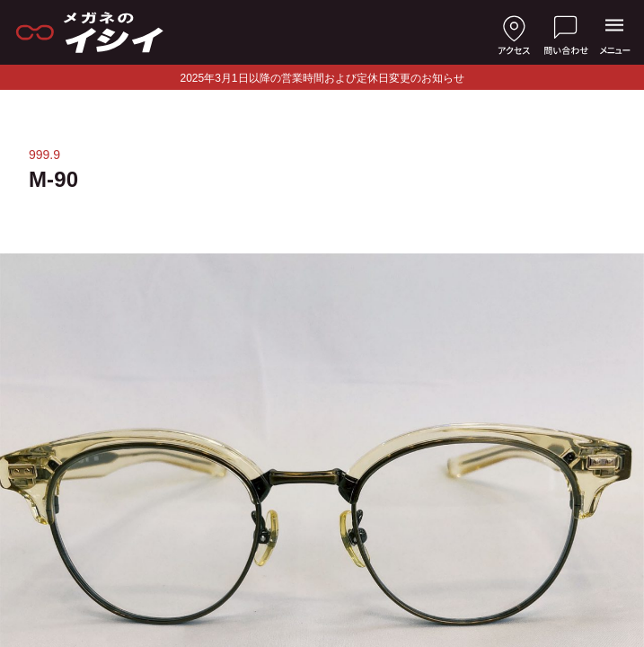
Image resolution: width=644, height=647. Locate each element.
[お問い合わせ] (566, 32)
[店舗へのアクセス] (514, 32)
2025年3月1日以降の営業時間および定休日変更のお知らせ (322, 78)
